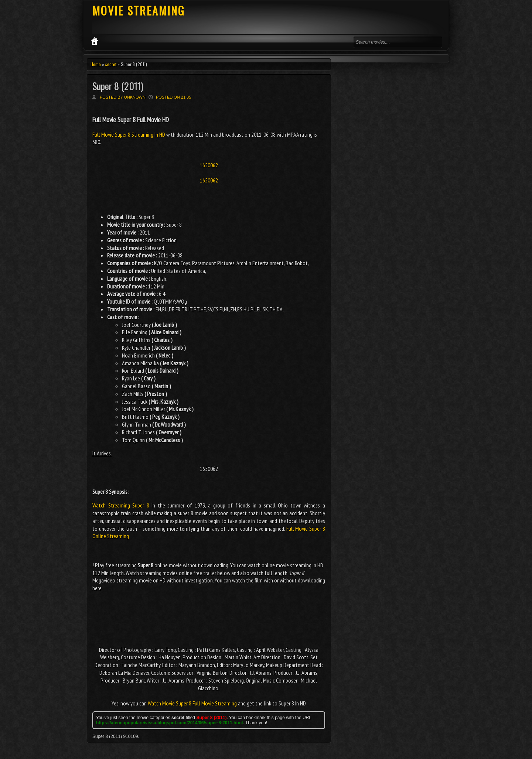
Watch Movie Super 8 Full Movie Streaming (192, 703)
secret (111, 64)
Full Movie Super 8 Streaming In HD (129, 134)
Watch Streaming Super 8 (121, 505)
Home (96, 64)
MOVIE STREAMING (139, 11)
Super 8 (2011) (118, 86)
